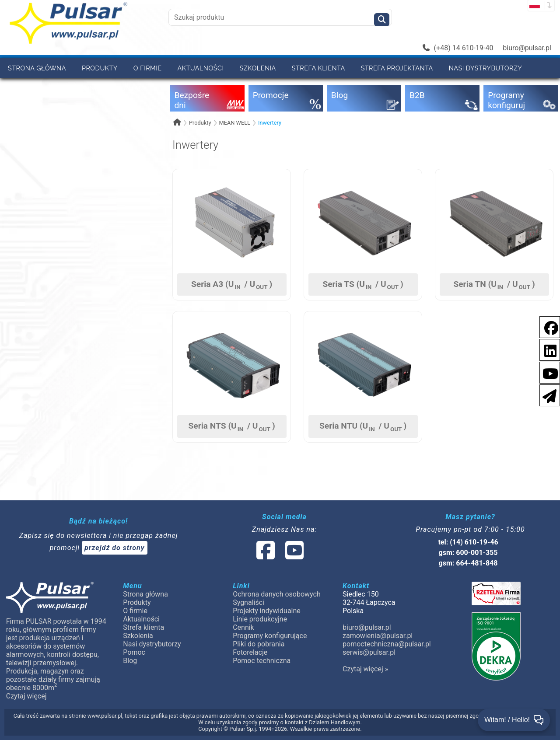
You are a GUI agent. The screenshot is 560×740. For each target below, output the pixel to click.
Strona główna (37, 68)
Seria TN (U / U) (494, 285)
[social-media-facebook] (547, 326)
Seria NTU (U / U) (363, 426)
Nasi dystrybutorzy (486, 68)
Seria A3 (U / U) (232, 285)
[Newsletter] (547, 395)
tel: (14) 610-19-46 (468, 542)
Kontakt (132, 88)
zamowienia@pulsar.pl (378, 636)
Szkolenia (257, 68)
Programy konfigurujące (270, 636)
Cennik (89, 88)
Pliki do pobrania (259, 644)
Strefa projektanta (397, 68)
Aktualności (201, 68)
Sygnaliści (248, 602)
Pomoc (20, 88)
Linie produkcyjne (260, 619)
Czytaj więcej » (365, 669)
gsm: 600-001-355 (468, 553)
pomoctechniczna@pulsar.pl (387, 644)
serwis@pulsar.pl (369, 652)
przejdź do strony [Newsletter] (115, 548)
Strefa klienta (318, 68)
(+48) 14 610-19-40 (458, 48)
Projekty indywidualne (267, 611)
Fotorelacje (250, 652)
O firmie (148, 68)
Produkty (100, 68)
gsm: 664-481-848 (468, 563)
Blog (130, 661)
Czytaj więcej (26, 696)
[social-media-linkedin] (546, 349)
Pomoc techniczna (262, 661)
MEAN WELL (234, 123)
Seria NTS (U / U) (231, 426)
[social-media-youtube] (548, 372)
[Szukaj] (382, 20)
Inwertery (270, 123)
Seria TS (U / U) (363, 285)
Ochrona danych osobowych (277, 594)
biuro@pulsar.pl (527, 48)
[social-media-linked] (279, 556)
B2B (54, 88)
